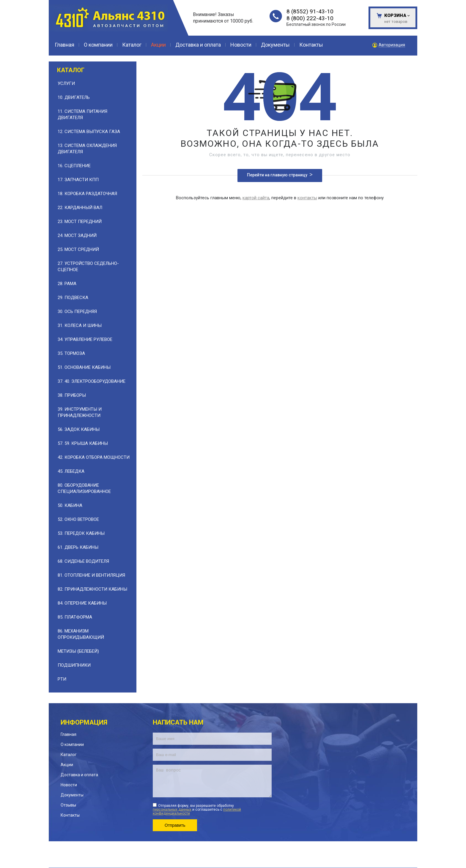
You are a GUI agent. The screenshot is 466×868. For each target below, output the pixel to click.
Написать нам (178, 722)
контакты (307, 198)
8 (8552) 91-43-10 (310, 11)
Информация (84, 722)
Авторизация (392, 45)
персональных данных (172, 809)
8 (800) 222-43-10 (310, 18)
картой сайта (256, 198)
